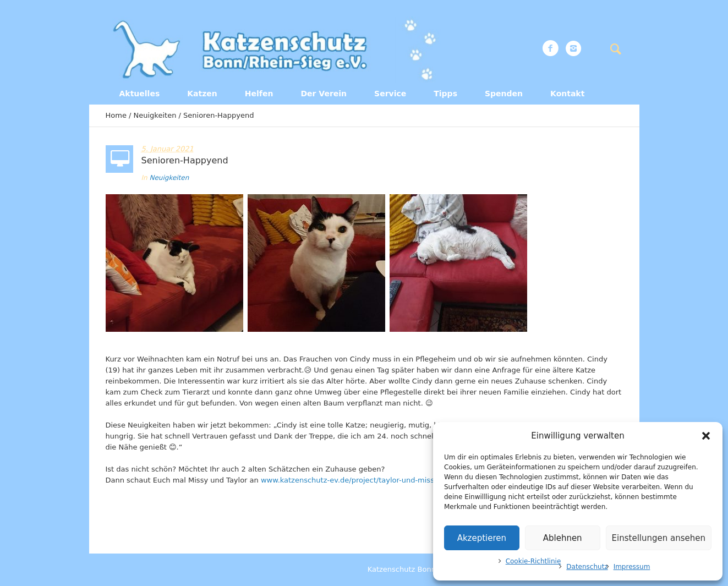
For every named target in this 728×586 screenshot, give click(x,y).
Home (116, 115)
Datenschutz (587, 567)
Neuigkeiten (155, 115)
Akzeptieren (482, 538)
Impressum (632, 567)
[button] (706, 436)
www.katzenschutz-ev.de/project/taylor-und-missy (350, 480)
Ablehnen (563, 538)
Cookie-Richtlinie (533, 561)
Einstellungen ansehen (659, 538)
